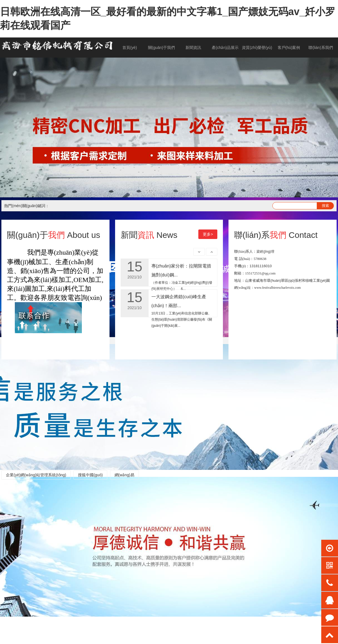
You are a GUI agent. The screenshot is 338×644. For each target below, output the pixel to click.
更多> (208, 234)
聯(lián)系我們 (321, 48)
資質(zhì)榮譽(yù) (257, 48)
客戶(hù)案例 (289, 48)
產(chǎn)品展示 (225, 48)
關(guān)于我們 (161, 48)
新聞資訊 (193, 48)
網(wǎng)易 (124, 475)
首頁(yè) (130, 48)
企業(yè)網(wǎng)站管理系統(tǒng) (36, 475)
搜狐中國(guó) (90, 475)
